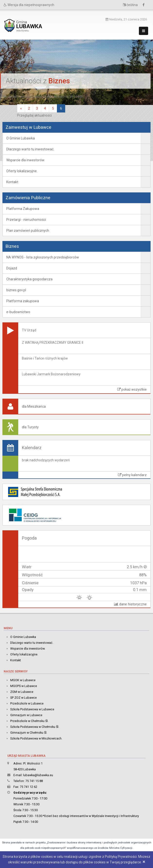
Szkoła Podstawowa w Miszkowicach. (36, 738)
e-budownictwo (18, 312)
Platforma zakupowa (23, 301)
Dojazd (12, 268)
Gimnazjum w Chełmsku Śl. (29, 733)
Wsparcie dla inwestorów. (26, 160)
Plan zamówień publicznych (28, 231)
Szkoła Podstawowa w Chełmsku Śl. (35, 727)
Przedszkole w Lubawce (27, 703)
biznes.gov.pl (16, 290)
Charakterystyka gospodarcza (29, 279)
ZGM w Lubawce (22, 692)
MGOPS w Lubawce (24, 686)
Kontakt (12, 182)
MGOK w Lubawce (23, 680)
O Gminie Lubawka (21, 138)
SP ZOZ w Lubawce (23, 698)
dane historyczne (130, 604)
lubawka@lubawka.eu (38, 775)
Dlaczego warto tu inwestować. (30, 149)
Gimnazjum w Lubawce (26, 715)
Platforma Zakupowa (23, 209)
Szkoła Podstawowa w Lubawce (32, 709)
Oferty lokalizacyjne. (22, 171)
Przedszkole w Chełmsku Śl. (29, 721)
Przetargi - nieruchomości (26, 220)
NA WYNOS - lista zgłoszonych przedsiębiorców (43, 257)
